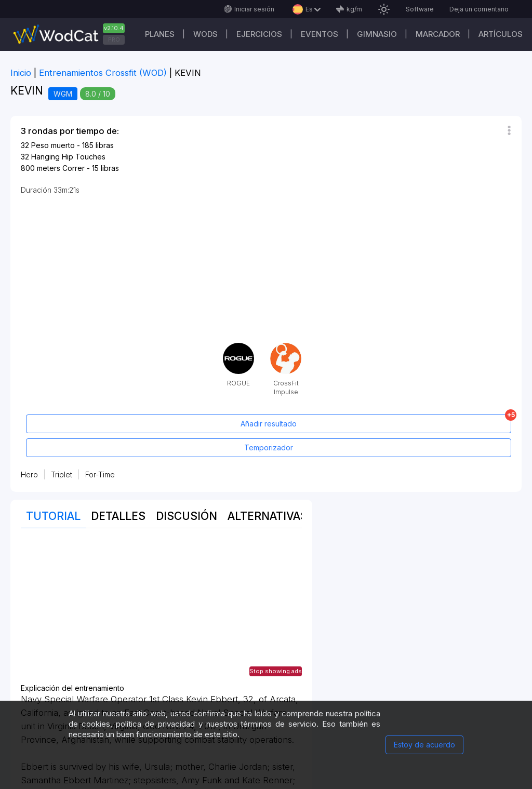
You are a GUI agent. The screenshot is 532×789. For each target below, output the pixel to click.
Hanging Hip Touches (68, 157)
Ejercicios (259, 34)
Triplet (62, 474)
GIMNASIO (377, 34)
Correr (74, 168)
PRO (114, 39)
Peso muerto (53, 145)
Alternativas (268, 516)
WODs (205, 34)
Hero (29, 474)
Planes (160, 34)
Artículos (501, 34)
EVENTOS (320, 34)
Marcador (438, 34)
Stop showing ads (276, 671)
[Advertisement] (161, 611)
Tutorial (53, 516)
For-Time (100, 474)
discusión (187, 516)
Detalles (118, 516)
